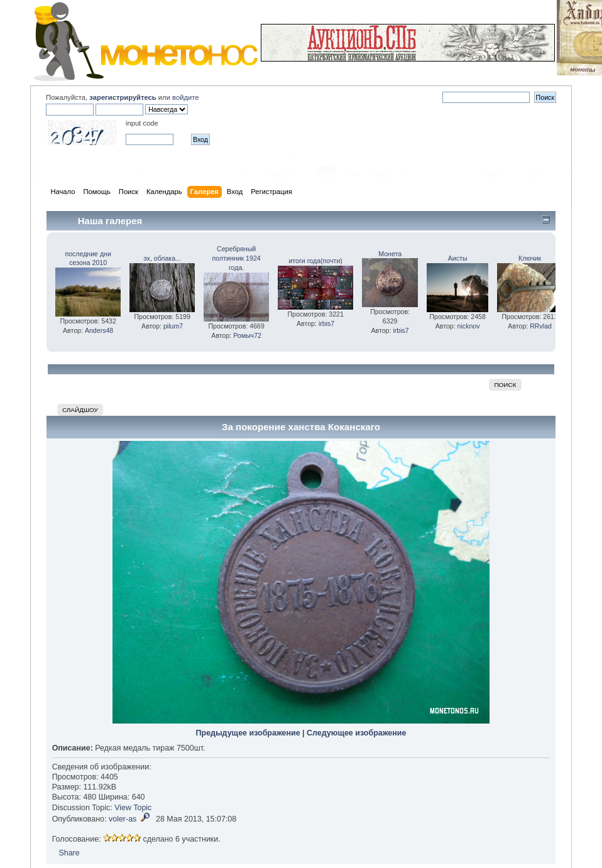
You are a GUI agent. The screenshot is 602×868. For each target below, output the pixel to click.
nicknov (469, 326)
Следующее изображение (356, 733)
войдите (185, 97)
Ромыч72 (247, 335)
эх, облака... (162, 258)
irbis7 (326, 323)
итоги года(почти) (315, 261)
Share (69, 853)
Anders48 (99, 330)
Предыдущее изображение (248, 733)
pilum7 (173, 326)
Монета (390, 254)
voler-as (123, 819)
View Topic (133, 808)
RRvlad (541, 326)
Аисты (458, 258)
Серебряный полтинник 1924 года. (237, 258)
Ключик (530, 258)
